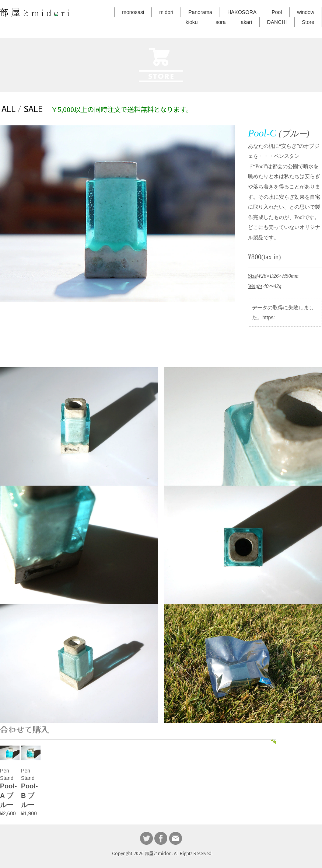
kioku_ (193, 22)
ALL (8, 108)
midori (166, 12)
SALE (33, 108)
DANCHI (277, 22)
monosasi (133, 12)
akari (246, 22)
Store (308, 22)
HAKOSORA (242, 12)
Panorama (200, 12)
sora (220, 22)
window (306, 12)
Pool (277, 12)
